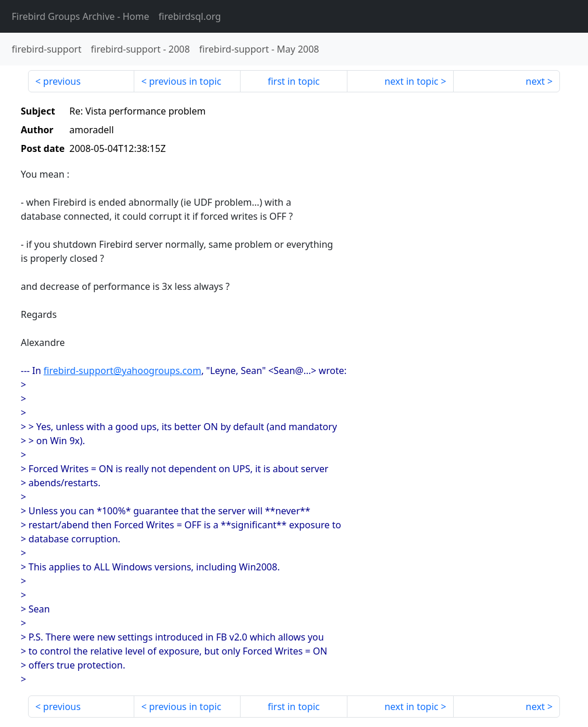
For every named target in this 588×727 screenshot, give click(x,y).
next (535, 81)
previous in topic (185, 81)
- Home (81, 16)
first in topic (293, 81)
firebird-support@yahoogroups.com (123, 371)
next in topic (411, 81)
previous (62, 81)
